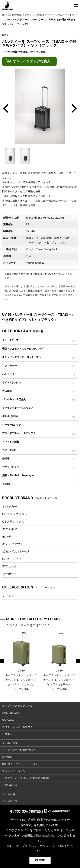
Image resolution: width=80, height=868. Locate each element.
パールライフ (10, 801)
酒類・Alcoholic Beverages (18, 475)
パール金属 (9, 794)
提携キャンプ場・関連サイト (19, 727)
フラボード (10, 574)
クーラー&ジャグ (12, 425)
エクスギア (10, 529)
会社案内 (7, 734)
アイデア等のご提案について (19, 750)
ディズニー (10, 596)
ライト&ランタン (12, 382)
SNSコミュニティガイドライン (20, 764)
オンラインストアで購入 (32, 61)
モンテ (7, 537)
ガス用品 (7, 391)
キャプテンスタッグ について (19, 706)
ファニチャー (9, 365)
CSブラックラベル (15, 514)
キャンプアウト (13, 544)
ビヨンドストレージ (16, 551)
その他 (6, 484)
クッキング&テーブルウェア (18, 408)
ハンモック (8, 374)
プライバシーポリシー (15, 771)
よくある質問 (10, 743)
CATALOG (8, 720)
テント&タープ (10, 340)
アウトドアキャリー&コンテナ (19, 433)
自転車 (6, 458)
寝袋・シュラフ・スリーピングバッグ (23, 349)
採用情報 (7, 757)
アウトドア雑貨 (11, 442)
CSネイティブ (12, 559)
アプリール (10, 566)
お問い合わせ (10, 785)
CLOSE (40, 860)
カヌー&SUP (9, 450)
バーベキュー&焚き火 (14, 399)
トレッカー (10, 506)
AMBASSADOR (11, 713)
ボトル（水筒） (11, 416)
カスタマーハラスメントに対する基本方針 (26, 778)
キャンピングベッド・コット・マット (23, 357)
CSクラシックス (13, 522)
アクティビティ (11, 467)
